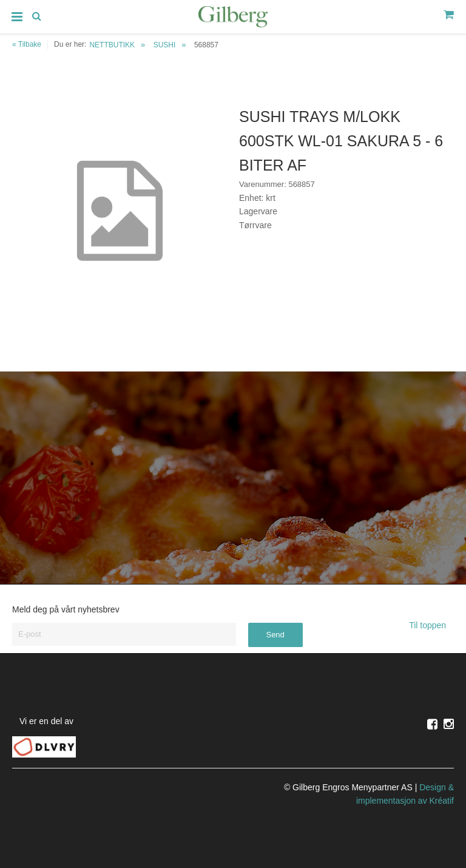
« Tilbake (27, 44)
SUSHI (165, 45)
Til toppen (431, 625)
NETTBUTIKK (112, 45)
